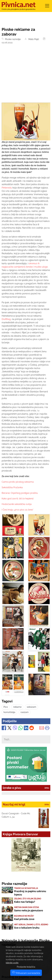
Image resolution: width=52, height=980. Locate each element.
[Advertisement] (26, 75)
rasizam (25, 712)
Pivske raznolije (12, 39)
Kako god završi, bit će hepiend (18, 499)
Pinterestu (7, 188)
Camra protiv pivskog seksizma (18, 482)
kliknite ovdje (12, 963)
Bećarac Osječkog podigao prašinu (20, 493)
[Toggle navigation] (47, 7)
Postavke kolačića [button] (26, 967)
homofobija (9, 712)
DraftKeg (6, 319)
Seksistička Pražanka (12, 487)
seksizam (31, 707)
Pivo (6, 707)
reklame (17, 707)
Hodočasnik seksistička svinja (17, 504)
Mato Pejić (33, 39)
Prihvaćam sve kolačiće (26, 973)
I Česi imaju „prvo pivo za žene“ (18, 510)
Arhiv (47, 788)
